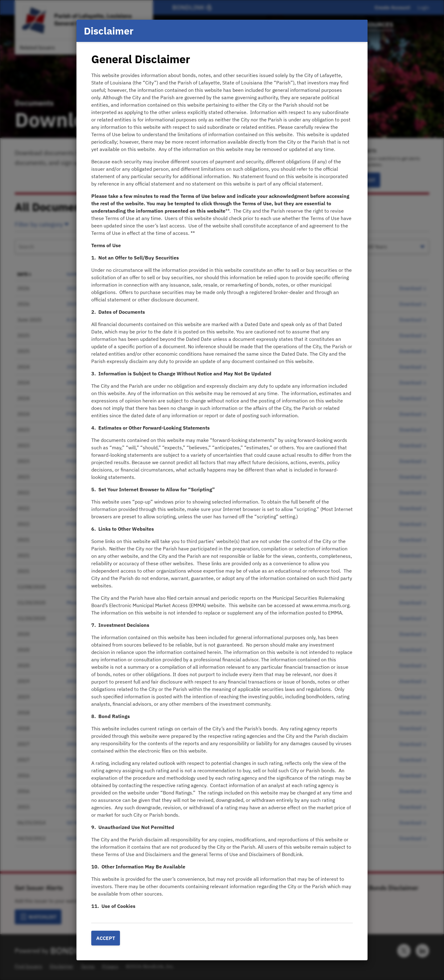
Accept (106, 938)
